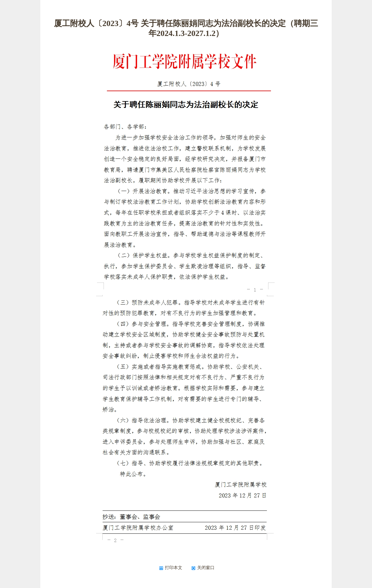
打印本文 (171, 568)
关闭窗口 (203, 568)
